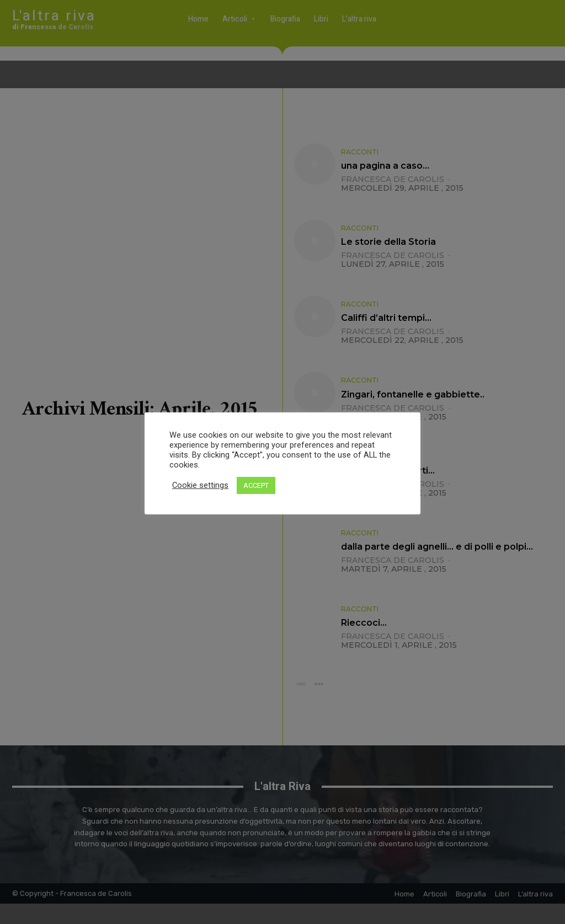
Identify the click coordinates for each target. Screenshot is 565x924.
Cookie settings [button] (200, 485)
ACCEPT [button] (256, 485)
